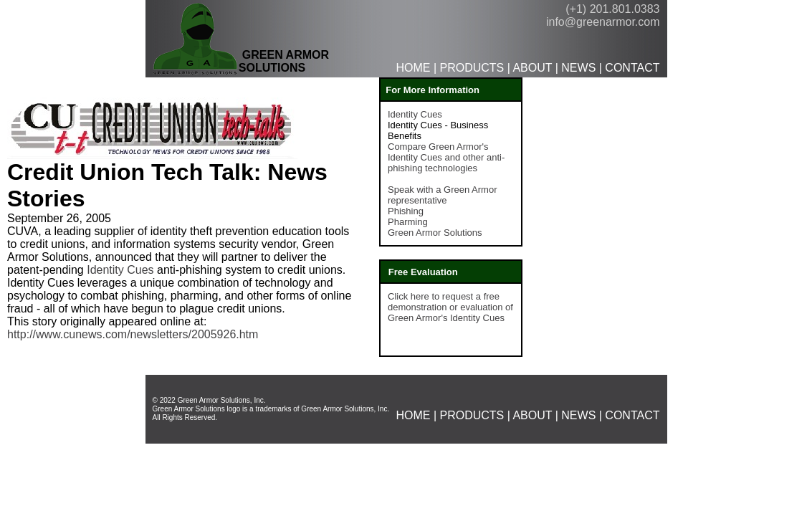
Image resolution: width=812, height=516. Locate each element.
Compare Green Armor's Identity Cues (438, 152)
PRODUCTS (472, 68)
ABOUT (532, 68)
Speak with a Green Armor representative (442, 195)
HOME (413, 68)
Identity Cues (120, 270)
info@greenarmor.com (603, 22)
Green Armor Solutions (435, 233)
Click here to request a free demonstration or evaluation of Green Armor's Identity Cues (450, 307)
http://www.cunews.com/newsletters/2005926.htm (133, 334)
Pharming (408, 222)
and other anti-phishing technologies (446, 163)
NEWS (578, 68)
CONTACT (632, 68)
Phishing (406, 211)
